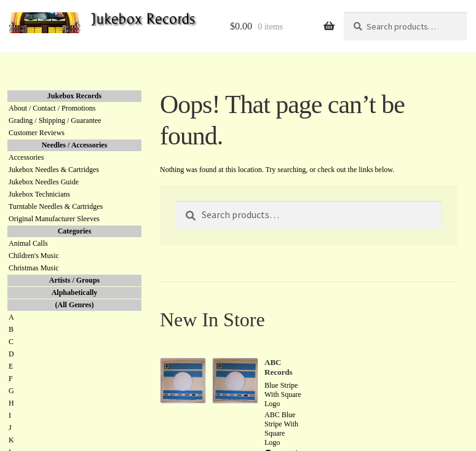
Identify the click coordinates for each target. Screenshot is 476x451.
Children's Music (34, 256)
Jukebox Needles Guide (44, 182)
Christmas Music (34, 268)
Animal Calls (28, 243)
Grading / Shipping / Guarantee (55, 120)
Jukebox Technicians (39, 194)
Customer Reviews (37, 133)
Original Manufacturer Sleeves (54, 219)
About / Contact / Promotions (52, 108)
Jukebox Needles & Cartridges (54, 170)
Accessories (26, 157)
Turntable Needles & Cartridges (56, 206)
